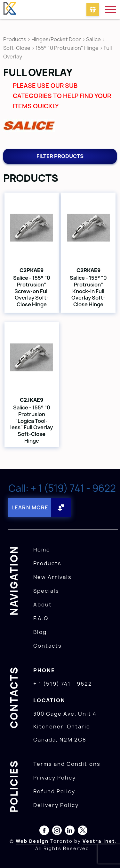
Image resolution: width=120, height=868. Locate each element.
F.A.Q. (42, 618)
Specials (46, 591)
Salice (94, 39)
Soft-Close (17, 48)
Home (42, 550)
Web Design (32, 841)
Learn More (30, 507)
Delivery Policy (56, 805)
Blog (40, 632)
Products (15, 39)
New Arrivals (52, 577)
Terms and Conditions (67, 764)
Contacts (48, 646)
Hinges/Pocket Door (56, 39)
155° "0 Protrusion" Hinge (67, 48)
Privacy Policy (55, 778)
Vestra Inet (99, 841)
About (43, 605)
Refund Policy (54, 791)
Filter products (60, 156)
